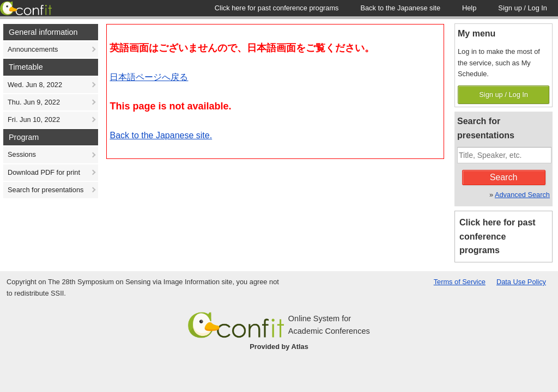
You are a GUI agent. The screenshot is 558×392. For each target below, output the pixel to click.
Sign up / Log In (504, 94)
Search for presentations (46, 190)
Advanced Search (522, 195)
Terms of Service (460, 282)
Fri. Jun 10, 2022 (34, 120)
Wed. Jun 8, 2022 (35, 85)
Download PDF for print (44, 172)
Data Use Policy (521, 282)
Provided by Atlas (279, 347)
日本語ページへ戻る (149, 77)
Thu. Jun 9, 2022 (34, 102)
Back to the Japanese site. (161, 135)
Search (504, 177)
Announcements (33, 49)
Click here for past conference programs (498, 237)
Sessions (22, 154)
